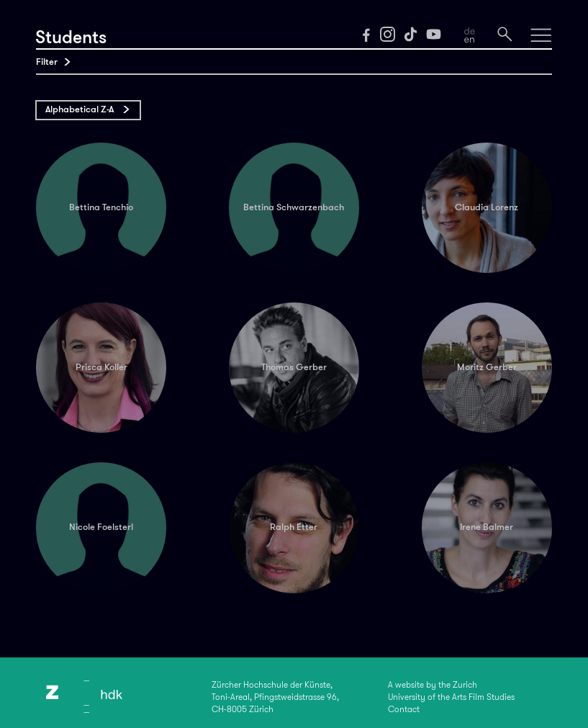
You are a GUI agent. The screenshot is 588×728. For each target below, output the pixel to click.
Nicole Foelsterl (101, 527)
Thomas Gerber (294, 367)
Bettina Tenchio (101, 207)
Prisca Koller (101, 367)
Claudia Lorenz (487, 207)
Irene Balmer (487, 527)
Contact (404, 709)
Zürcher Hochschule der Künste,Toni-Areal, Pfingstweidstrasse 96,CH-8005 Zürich (275, 697)
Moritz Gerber (487, 367)
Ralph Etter (294, 527)
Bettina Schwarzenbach (294, 207)
